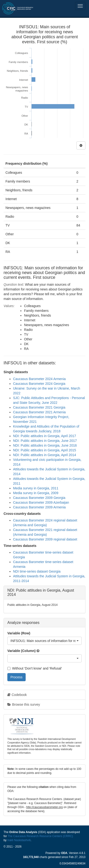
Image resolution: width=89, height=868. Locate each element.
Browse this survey (24, 704)
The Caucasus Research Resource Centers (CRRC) (40, 836)
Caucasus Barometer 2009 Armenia (39, 507)
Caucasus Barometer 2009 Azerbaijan (41, 502)
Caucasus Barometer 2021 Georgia (39, 407)
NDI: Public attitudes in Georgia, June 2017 (45, 441)
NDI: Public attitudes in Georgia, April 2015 (44, 450)
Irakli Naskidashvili (19, 840)
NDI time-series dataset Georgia (37, 571)
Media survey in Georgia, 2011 (36, 488)
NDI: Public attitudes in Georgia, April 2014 (44, 455)
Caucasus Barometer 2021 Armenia (39, 412)
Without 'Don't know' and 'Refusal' (35, 668)
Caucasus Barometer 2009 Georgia (39, 498)
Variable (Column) (21, 651)
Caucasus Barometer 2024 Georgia (39, 384)
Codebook (17, 695)
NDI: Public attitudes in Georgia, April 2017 (44, 436)
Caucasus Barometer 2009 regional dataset (45, 539)
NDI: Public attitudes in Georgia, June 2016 (45, 445)
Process (16, 677)
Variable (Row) (19, 633)
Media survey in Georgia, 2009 (36, 493)
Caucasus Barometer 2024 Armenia (39, 379)
